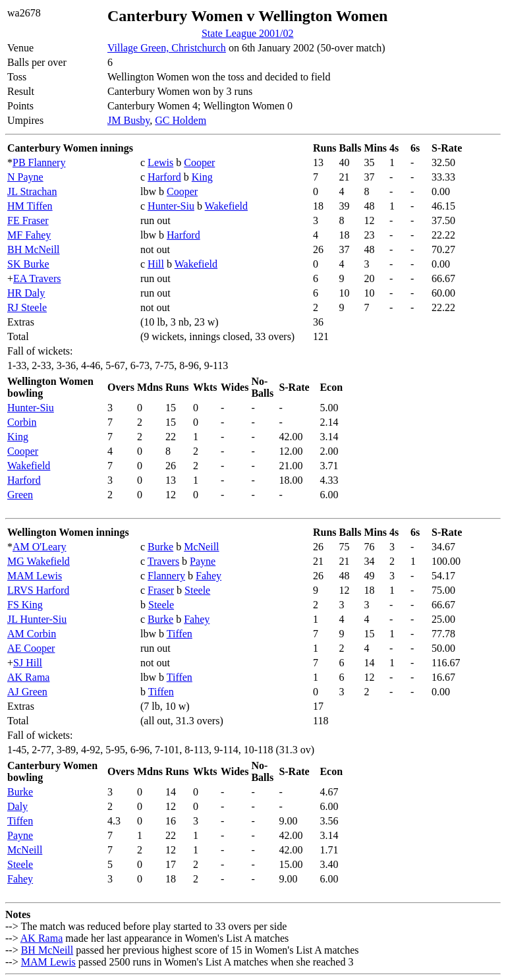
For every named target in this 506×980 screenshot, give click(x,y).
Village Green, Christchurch (167, 48)
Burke (160, 547)
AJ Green (27, 692)
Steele (197, 590)
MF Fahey (29, 235)
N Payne (25, 177)
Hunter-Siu (171, 206)
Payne (203, 561)
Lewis (160, 162)
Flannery (166, 576)
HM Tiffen (30, 206)
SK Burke (28, 264)
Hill (156, 264)
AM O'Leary (40, 547)
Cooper (199, 162)
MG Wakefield (39, 561)
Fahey (209, 576)
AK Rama (28, 677)
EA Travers (37, 278)
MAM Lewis (35, 576)
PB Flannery (39, 162)
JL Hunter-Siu (37, 619)
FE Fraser (28, 220)
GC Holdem (181, 120)
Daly (17, 806)
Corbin (22, 422)
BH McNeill (34, 249)
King (202, 177)
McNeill (201, 547)
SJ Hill (28, 663)
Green (20, 495)
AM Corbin (32, 634)
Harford (164, 177)
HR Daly (26, 293)
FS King (25, 605)
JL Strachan (32, 191)
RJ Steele (27, 307)
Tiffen (180, 634)
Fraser (161, 590)
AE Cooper (31, 648)
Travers (163, 561)
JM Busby (128, 120)
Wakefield (226, 206)
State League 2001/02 (248, 33)
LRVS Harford (38, 590)
